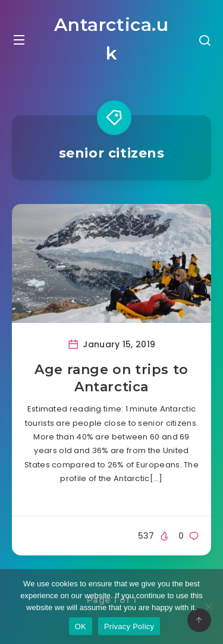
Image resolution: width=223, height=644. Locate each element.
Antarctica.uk (111, 39)
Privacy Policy (129, 626)
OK (81, 626)
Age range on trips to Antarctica (111, 378)
